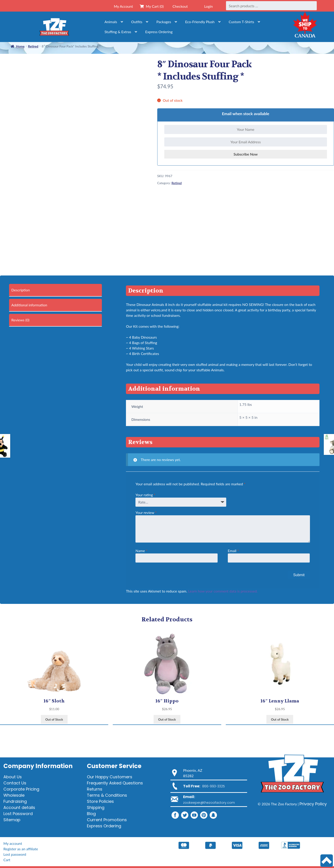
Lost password (15, 854)
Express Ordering (159, 32)
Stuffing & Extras (118, 32)
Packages (164, 22)
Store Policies (100, 801)
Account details (19, 807)
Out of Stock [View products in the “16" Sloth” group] (54, 719)
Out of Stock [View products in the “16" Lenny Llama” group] (280, 719)
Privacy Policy (313, 804)
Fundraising (15, 801)
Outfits (137, 22)
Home (20, 46)
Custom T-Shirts (241, 22)
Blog (91, 814)
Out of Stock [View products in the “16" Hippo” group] (167, 719)
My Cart (152, 6)
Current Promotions (107, 820)
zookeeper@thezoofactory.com (209, 803)
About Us (13, 777)
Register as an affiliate (21, 849)
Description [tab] (21, 290)
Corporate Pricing (21, 789)
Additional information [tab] (29, 305)
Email (233, 551)
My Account (123, 6)
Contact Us (15, 783)
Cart (7, 860)
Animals (111, 22)
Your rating (145, 495)
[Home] (54, 27)
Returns (95, 789)
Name (141, 551)
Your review (146, 512)
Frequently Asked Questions (115, 783)
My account (13, 843)
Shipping (96, 807)
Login (209, 6)
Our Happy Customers (110, 777)
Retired (177, 183)
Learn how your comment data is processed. (223, 591)
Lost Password (18, 814)
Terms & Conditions (107, 795)
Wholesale (14, 795)
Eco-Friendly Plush (200, 22)
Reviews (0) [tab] (20, 320)
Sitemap (12, 820)
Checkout (180, 6)
